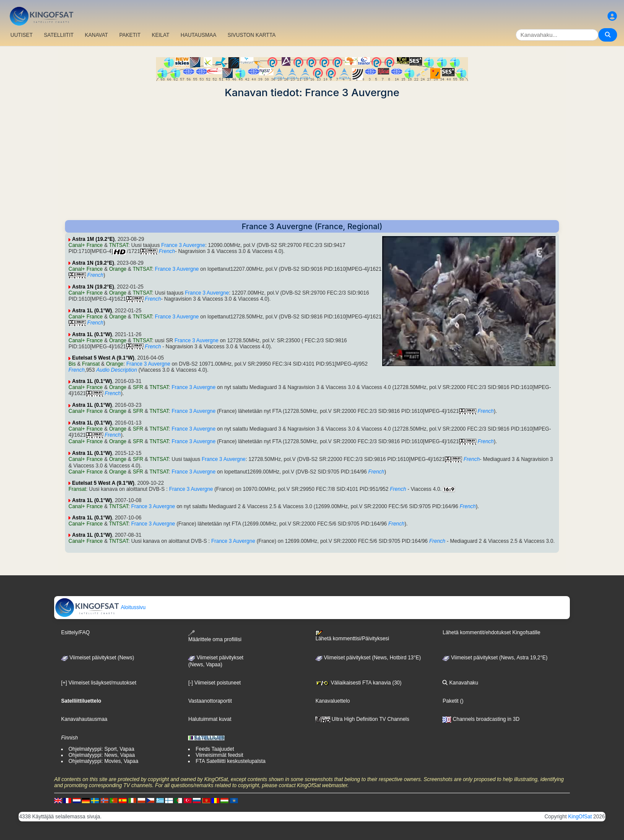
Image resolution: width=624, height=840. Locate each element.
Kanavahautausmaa (84, 719)
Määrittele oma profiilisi (215, 636)
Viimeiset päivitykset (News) (97, 658)
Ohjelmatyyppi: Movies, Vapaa (103, 761)
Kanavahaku (460, 683)
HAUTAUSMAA (198, 35)
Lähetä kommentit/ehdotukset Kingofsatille (491, 632)
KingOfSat (580, 817)
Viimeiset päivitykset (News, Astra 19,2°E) (495, 658)
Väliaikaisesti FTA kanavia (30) (359, 683)
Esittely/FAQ (75, 632)
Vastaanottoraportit (210, 701)
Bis (72, 364)
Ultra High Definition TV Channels (362, 719)
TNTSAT (119, 245)
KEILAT (160, 35)
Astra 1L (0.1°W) (92, 311)
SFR (138, 387)
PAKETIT (130, 35)
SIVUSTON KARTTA (252, 35)
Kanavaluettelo (333, 701)
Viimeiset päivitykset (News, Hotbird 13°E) (368, 658)
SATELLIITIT (58, 35)
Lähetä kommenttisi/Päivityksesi (352, 636)
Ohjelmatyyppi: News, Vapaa (102, 755)
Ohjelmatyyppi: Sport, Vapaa (101, 749)
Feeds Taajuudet (215, 749)
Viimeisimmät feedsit (219, 755)
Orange (118, 269)
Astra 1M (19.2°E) (93, 239)
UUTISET (21, 35)
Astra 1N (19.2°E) (93, 263)
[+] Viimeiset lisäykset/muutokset (99, 683)
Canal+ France (86, 245)
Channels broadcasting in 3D (481, 719)
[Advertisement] (312, 159)
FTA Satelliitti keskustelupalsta (230, 761)
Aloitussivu (100, 607)
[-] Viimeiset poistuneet (214, 683)
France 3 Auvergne (183, 245)
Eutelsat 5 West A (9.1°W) (103, 358)
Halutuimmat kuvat (210, 719)
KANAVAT (96, 35)
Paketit (450, 701)
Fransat (91, 364)
